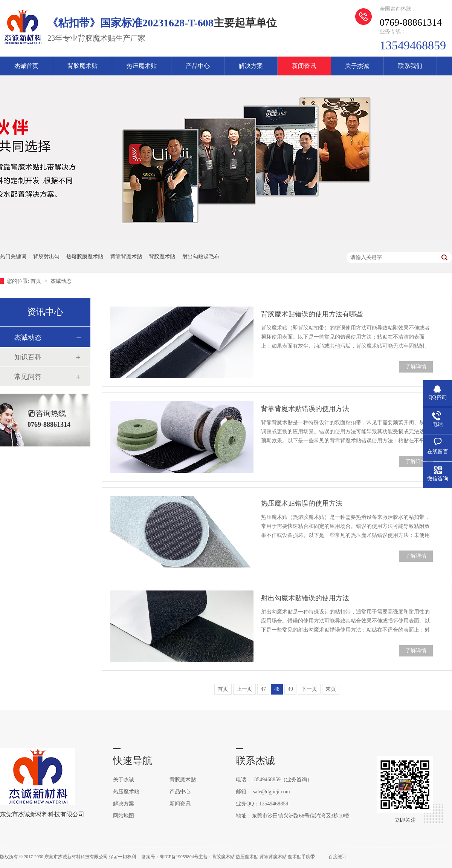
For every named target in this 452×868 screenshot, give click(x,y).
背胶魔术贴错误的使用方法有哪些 (312, 314)
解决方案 (251, 66)
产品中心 (198, 66)
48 (277, 689)
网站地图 (124, 816)
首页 (37, 281)
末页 (331, 689)
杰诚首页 (26, 66)
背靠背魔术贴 (126, 257)
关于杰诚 (357, 66)
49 (290, 689)
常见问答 (28, 377)
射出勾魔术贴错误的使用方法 (305, 598)
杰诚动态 (61, 281)
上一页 (244, 689)
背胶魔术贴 (82, 66)
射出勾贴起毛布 (201, 257)
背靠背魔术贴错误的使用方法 (305, 409)
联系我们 (410, 66)
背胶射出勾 (46, 257)
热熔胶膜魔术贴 (85, 257)
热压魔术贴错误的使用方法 (302, 503)
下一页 (309, 689)
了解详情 (416, 367)
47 (263, 689)
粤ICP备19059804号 (179, 857)
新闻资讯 (304, 66)
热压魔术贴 (142, 66)
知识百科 (28, 357)
